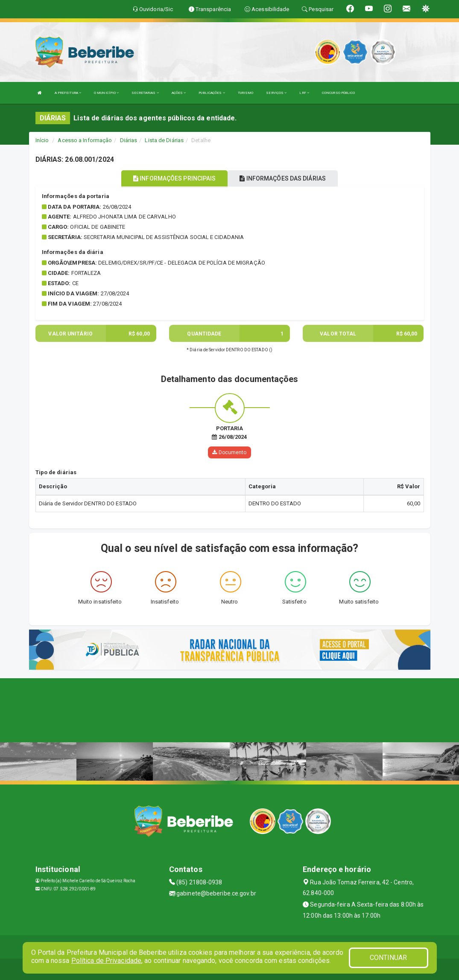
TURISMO (246, 93)
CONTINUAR (389, 958)
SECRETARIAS (145, 93)
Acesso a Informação (85, 140)
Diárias (129, 140)
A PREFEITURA (68, 93)
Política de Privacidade (106, 961)
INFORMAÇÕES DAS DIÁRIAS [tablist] (283, 178)
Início (42, 140)
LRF (304, 93)
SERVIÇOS (276, 93)
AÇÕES (179, 93)
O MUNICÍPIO (106, 93)
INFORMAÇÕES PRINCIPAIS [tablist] (174, 178)
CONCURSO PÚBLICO (339, 93)
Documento (229, 452)
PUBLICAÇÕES (212, 93)
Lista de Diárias (164, 140)
